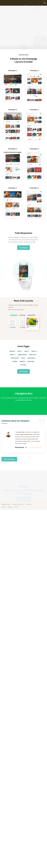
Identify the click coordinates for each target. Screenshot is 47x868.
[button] (41, 420)
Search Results (31, 358)
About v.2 (27, 351)
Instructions (31, 361)
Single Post (12, 351)
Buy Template (23, 248)
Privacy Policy (33, 355)
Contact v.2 (13, 355)
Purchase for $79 (24, 491)
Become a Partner (22, 355)
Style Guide (23, 365)
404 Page (23, 358)
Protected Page (15, 358)
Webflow (9, 504)
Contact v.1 (34, 351)
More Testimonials (9, 459)
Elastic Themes (21, 504)
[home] (20, 3)
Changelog (22, 361)
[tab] (14, 315)
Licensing (15, 361)
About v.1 (20, 351)
